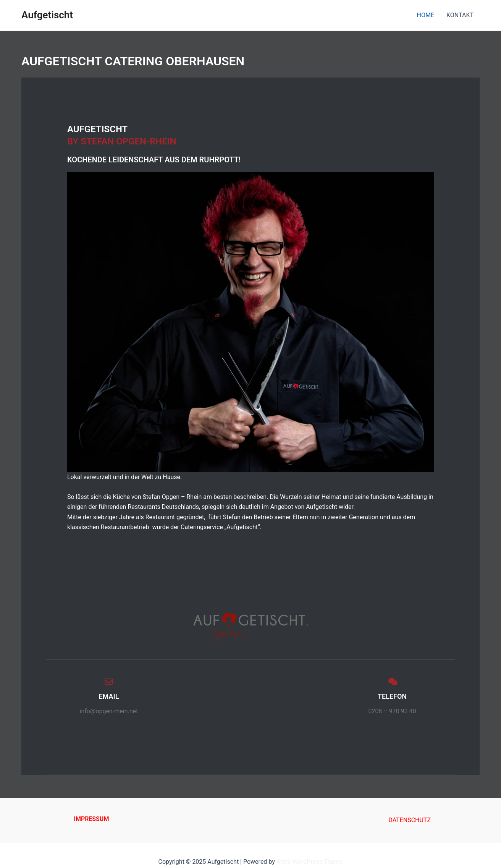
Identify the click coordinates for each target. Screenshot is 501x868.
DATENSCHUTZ (410, 820)
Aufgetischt (47, 15)
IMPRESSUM (91, 819)
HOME (426, 15)
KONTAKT (460, 15)
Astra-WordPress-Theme (310, 862)
